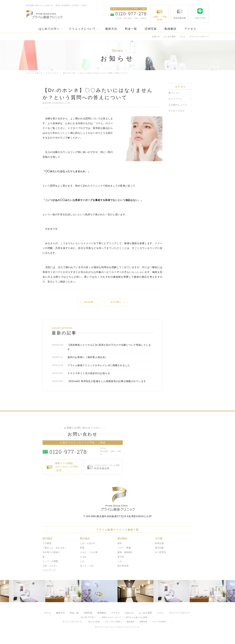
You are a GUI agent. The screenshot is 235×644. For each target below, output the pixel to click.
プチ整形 (47, 551)
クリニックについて (82, 29)
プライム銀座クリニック (117, 506)
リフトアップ (49, 578)
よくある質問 (170, 37)
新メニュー (174, 93)
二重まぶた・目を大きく (55, 555)
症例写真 (151, 29)
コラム (182, 37)
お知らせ (156, 37)
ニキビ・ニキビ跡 (89, 560)
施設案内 (131, 629)
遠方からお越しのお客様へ (138, 625)
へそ (120, 569)
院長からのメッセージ (112, 625)
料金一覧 (131, 29)
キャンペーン (175, 99)
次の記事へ (116, 303)
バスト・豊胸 (124, 555)
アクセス (190, 29)
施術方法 (111, 29)
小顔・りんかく (50, 573)
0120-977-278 (74, 459)
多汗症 (121, 564)
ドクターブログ (54, 73)
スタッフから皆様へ (113, 629)
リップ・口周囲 (50, 569)
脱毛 (120, 551)
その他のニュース (178, 105)
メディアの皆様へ (159, 629)
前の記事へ (90, 303)
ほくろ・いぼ (87, 573)
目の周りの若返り (51, 560)
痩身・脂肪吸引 (125, 560)
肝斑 (82, 555)
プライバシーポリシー (199, 37)
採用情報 (143, 629)
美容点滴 (159, 551)
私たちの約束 (94, 629)
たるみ (83, 564)
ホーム (29, 73)
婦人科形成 (123, 573)
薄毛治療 (159, 555)
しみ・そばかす (88, 551)
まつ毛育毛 (161, 560)
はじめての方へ (49, 29)
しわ (82, 569)
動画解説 (171, 29)
